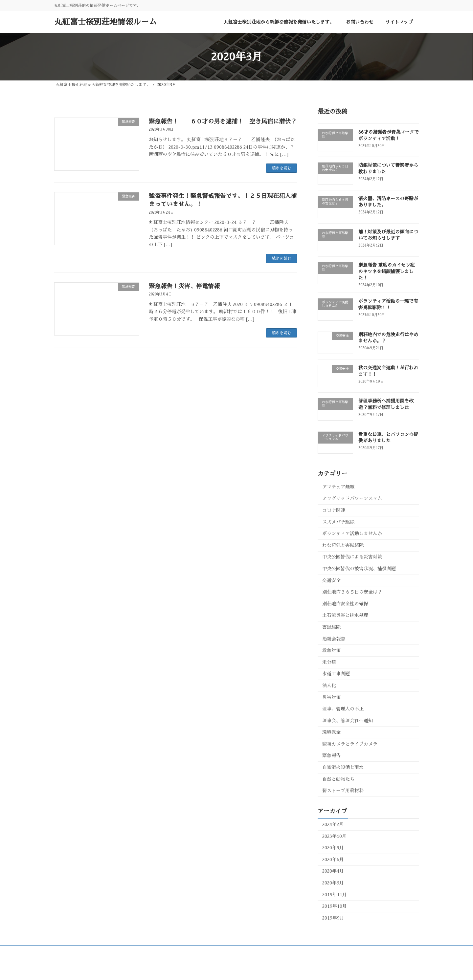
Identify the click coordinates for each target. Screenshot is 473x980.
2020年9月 (333, 848)
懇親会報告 (334, 639)
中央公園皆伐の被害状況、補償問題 (359, 569)
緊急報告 (331, 755)
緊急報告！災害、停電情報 (184, 286)
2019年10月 (335, 906)
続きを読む (282, 168)
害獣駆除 (331, 627)
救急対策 (331, 650)
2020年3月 (333, 883)
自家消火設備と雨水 (343, 767)
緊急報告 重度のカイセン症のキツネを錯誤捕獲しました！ (387, 271)
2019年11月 (335, 895)
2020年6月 (333, 860)
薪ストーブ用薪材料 (343, 791)
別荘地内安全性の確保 (345, 604)
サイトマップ (217, 951)
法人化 (329, 686)
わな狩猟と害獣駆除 (343, 545)
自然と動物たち (338, 779)
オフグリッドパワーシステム (352, 498)
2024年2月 (333, 824)
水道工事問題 (336, 674)
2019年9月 (333, 918)
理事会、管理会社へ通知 (348, 721)
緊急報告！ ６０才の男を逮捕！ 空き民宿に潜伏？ (223, 121)
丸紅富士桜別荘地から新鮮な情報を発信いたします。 (108, 951)
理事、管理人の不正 (343, 709)
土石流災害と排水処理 (345, 615)
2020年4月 (333, 871)
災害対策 (331, 697)
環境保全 (331, 732)
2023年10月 (334, 836)
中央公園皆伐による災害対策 (352, 557)
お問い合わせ (180, 951)
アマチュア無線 (338, 487)
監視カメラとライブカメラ (350, 744)
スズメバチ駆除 (338, 522)
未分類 (329, 662)
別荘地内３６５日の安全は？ (352, 592)
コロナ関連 (334, 510)
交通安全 (331, 580)
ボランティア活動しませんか (352, 534)
